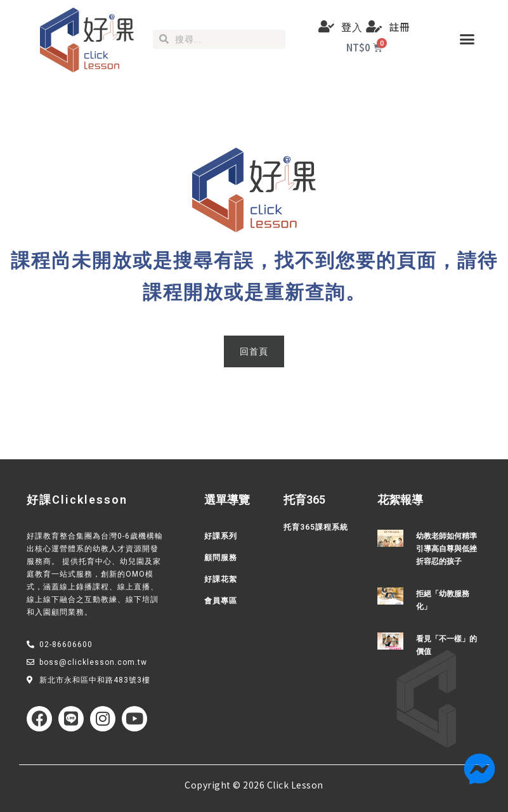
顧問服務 (221, 558)
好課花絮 (221, 579)
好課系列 (221, 536)
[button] (467, 39)
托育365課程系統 (316, 527)
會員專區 (221, 601)
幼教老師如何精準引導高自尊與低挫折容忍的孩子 (446, 549)
